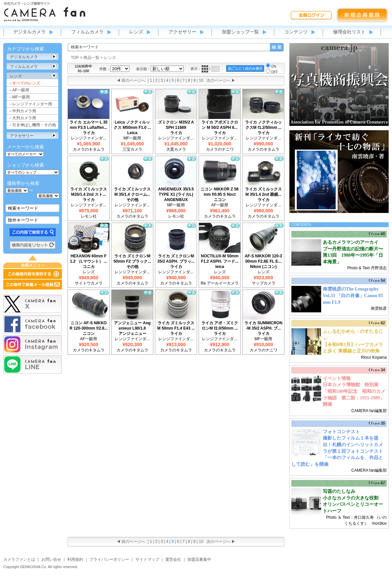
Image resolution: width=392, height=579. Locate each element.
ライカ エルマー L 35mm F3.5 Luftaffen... (88, 125)
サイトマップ (147, 559)
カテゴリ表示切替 (54, 57)
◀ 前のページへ (131, 80)
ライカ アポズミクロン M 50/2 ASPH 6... (220, 125)
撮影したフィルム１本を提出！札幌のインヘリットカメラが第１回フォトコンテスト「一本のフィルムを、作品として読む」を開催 (337, 451)
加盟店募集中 (199, 559)
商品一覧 (91, 58)
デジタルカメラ (29, 32)
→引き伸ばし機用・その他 (32, 125)
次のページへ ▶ (221, 80)
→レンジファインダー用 (30, 104)
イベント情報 (337, 378)
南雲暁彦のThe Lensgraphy (351, 289)
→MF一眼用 (19, 97)
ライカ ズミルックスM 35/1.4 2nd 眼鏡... (263, 192)
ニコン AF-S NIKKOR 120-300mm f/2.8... (89, 326)
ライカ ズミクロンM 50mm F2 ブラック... (132, 259)
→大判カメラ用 (22, 118)
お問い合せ (51, 559)
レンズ (136, 32)
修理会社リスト (349, 32)
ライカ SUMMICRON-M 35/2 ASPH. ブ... (263, 326)
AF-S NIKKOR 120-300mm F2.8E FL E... (263, 259)
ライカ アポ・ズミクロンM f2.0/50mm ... (220, 326)
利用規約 (75, 559)
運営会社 (173, 559)
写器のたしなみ (339, 491)
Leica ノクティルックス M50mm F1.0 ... (132, 125)
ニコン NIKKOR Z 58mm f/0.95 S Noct (220, 192)
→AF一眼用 (19, 90)
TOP (75, 58)
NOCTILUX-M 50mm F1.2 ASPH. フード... (220, 259)
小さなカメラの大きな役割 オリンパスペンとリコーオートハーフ (353, 504)
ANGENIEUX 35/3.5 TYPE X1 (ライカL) (176, 192)
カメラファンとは (19, 559)
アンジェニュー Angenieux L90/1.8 (132, 326)
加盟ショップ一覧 (240, 32)
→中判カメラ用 (22, 111)
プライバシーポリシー (109, 559)
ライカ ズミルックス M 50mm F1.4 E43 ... (176, 326)
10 (201, 80)
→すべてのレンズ (24, 83)
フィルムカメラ (87, 32)
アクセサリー (182, 32)
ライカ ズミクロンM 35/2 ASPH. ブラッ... (176, 259)
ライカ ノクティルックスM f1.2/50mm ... (263, 125)
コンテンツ (296, 32)
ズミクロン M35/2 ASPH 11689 (176, 125)
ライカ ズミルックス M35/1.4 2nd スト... (89, 192)
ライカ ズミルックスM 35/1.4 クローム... (132, 192)
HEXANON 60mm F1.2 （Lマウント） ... (89, 259)
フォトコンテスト (341, 432)
